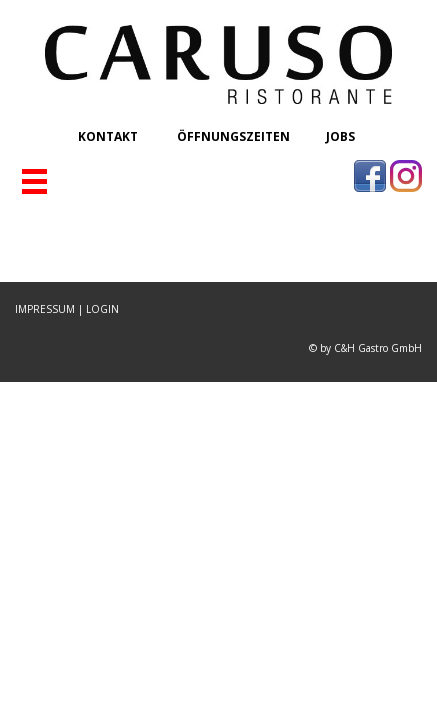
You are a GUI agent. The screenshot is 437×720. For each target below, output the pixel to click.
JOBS (340, 136)
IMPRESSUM (45, 309)
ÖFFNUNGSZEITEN (233, 136)
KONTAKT (109, 136)
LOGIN (102, 309)
